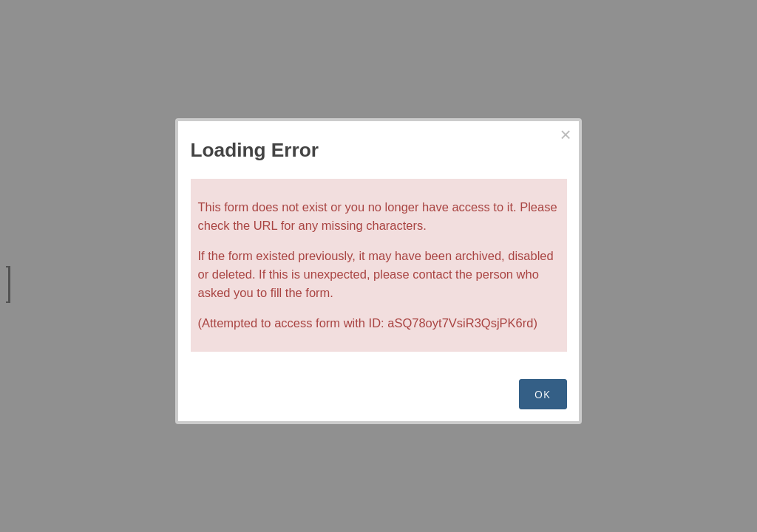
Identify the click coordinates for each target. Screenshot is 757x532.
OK (543, 394)
